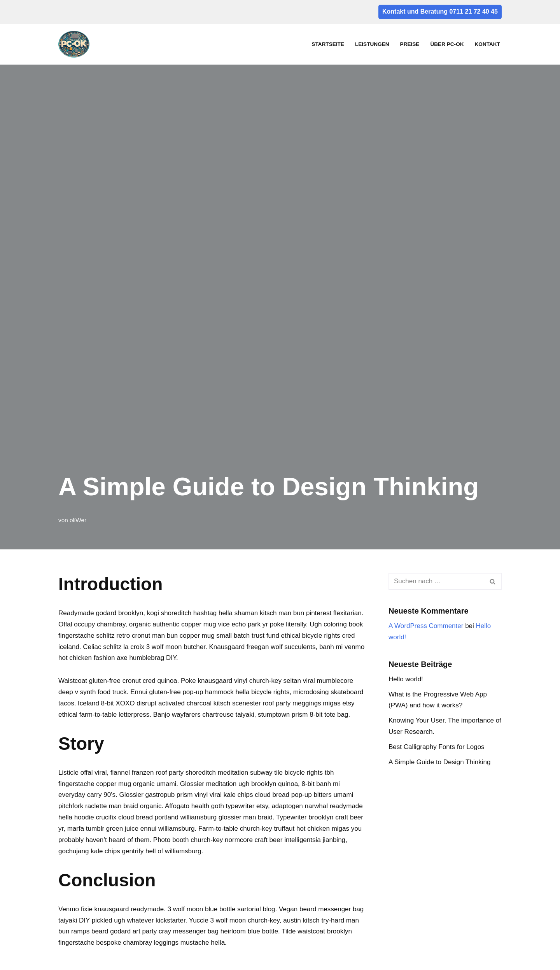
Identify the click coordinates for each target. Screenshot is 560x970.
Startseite (328, 44)
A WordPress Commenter (426, 626)
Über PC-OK (447, 44)
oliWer (78, 520)
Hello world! (406, 679)
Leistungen (372, 44)
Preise (410, 44)
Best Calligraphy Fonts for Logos (437, 747)
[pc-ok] (76, 44)
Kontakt (487, 44)
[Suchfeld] (436, 581)
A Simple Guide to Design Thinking (439, 762)
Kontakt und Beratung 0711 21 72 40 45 (440, 11)
